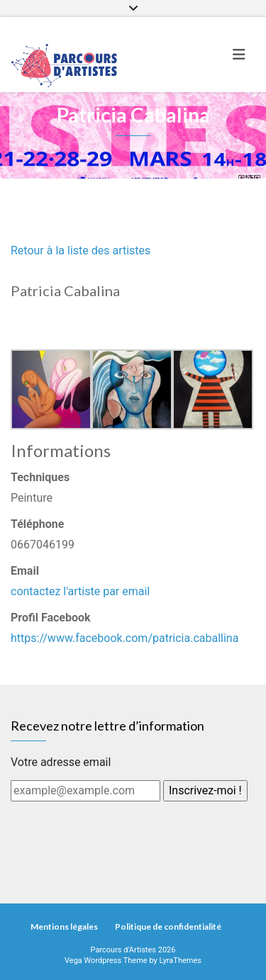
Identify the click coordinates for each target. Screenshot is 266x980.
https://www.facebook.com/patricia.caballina (124, 638)
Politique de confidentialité (168, 927)
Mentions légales (64, 927)
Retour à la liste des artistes (81, 250)
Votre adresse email (61, 762)
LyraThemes (180, 961)
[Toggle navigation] (239, 55)
